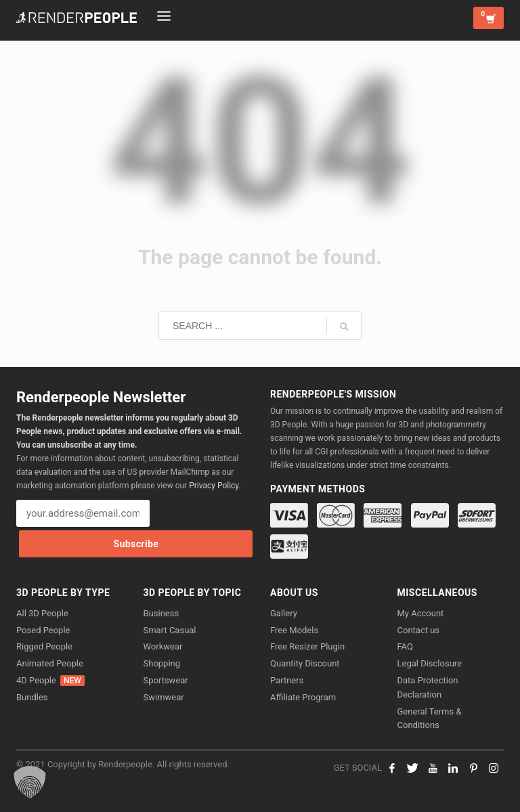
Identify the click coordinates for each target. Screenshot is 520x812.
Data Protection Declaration (428, 687)
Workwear (163, 646)
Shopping (162, 663)
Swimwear (164, 697)
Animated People (50, 663)
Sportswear (166, 680)
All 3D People (42, 613)
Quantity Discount (305, 663)
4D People (50, 681)
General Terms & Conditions (430, 719)
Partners (287, 680)
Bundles (32, 697)
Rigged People (44, 646)
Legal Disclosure (430, 663)
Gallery (284, 613)
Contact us (419, 630)
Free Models (294, 630)
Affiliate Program (303, 697)
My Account (421, 613)
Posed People (43, 630)
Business (161, 613)
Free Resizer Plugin (307, 646)
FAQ (405, 646)
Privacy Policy (214, 486)
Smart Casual (170, 630)
